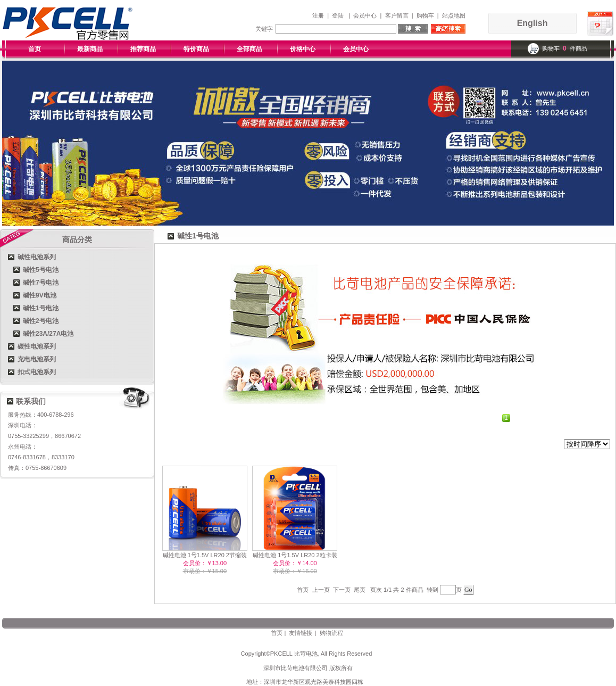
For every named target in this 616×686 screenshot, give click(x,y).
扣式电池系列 (37, 372)
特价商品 (196, 49)
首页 (35, 49)
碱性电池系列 (37, 257)
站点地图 (454, 15)
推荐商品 (143, 49)
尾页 (360, 590)
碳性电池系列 (37, 346)
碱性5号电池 (41, 270)
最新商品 (90, 49)
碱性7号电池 (41, 283)
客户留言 (397, 15)
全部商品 (249, 49)
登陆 (338, 15)
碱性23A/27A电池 (48, 334)
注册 (318, 15)
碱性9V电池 (40, 295)
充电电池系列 (37, 359)
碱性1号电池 (41, 308)
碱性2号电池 (41, 321)
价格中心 (303, 49)
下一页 (342, 590)
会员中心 (365, 15)
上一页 (321, 590)
